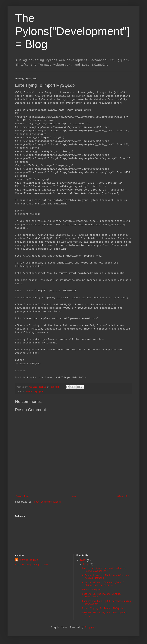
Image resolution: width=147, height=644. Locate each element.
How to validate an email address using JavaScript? (104, 570)
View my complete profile (31, 565)
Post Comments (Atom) (48, 502)
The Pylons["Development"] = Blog (73, 31)
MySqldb (39, 392)
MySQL (29, 392)
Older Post (124, 497)
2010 (83, 560)
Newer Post (23, 497)
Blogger (90, 627)
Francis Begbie (28, 560)
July (86, 565)
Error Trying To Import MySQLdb (102, 608)
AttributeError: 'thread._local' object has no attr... (103, 584)
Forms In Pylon (91, 590)
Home (74, 497)
